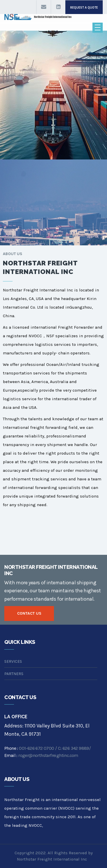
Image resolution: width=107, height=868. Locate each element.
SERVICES (13, 661)
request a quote (84, 8)
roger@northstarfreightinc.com (48, 755)
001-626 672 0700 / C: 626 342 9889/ (55, 748)
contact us (29, 613)
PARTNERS (14, 674)
